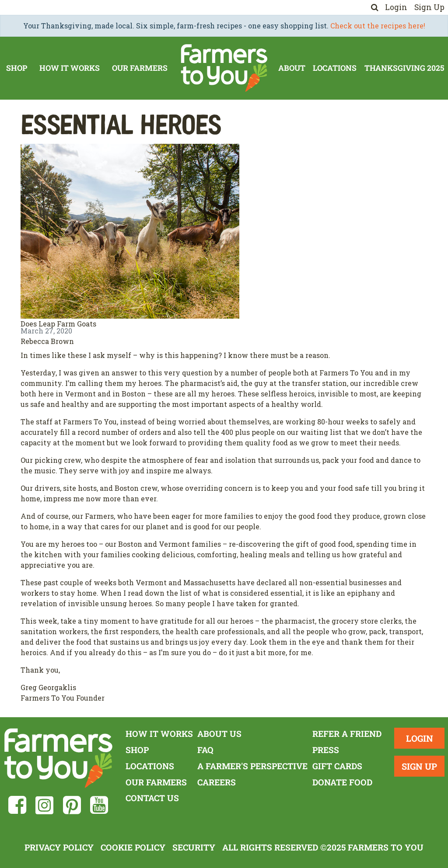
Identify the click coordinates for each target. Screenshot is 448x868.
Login (396, 7)
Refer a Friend (347, 734)
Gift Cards (337, 766)
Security (194, 847)
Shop (17, 68)
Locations (335, 68)
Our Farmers (140, 68)
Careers (217, 782)
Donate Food (342, 782)
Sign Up (429, 7)
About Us (219, 734)
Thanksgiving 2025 (404, 68)
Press (326, 750)
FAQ (205, 750)
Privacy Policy (59, 847)
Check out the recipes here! (378, 26)
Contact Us (152, 798)
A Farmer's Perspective (252, 766)
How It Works (70, 68)
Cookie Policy (133, 847)
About (292, 68)
